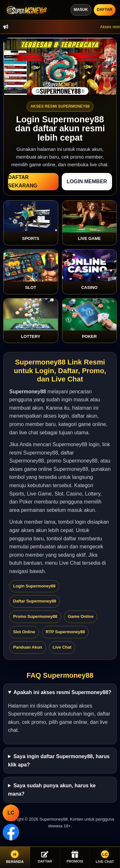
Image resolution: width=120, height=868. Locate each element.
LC (11, 813)
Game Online (81, 616)
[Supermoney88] (26, 10)
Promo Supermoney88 (35, 616)
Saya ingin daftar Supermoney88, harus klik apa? (59, 761)
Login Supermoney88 (34, 586)
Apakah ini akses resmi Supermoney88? (62, 692)
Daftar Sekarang (23, 181)
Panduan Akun (28, 647)
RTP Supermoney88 (65, 632)
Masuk (81, 10)
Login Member (87, 181)
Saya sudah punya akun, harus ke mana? (52, 790)
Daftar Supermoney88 (35, 601)
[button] (106, 67)
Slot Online (24, 632)
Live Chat (62, 647)
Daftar (105, 10)
